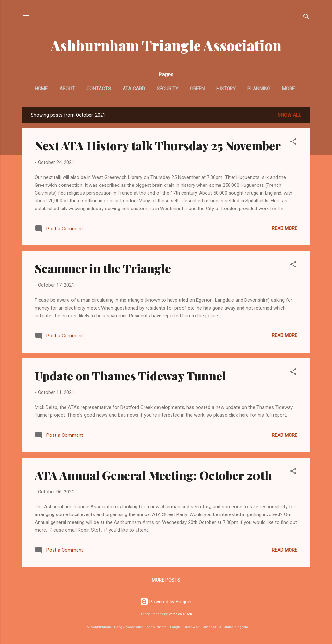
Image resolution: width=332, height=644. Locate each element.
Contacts (99, 89)
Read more (285, 228)
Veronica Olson (180, 614)
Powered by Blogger (166, 602)
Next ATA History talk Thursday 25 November (158, 145)
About (67, 89)
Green (197, 89)
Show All (290, 115)
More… (290, 89)
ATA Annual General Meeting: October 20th (153, 475)
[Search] (306, 18)
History (226, 89)
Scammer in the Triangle (103, 268)
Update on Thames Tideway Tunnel (130, 376)
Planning (259, 89)
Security (167, 89)
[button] (293, 143)
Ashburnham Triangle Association (166, 45)
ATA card (134, 89)
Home (41, 89)
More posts (166, 580)
